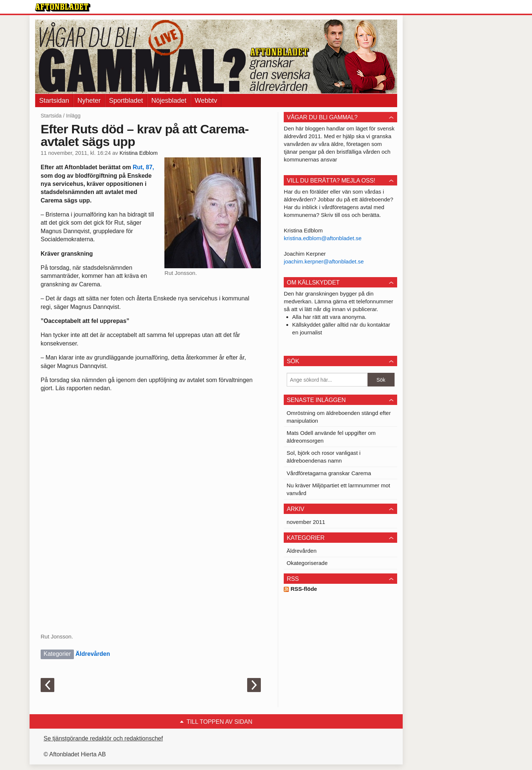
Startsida (51, 116)
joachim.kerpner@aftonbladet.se (324, 261)
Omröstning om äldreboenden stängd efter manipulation (339, 417)
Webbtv (206, 100)
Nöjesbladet (169, 100)
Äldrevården (93, 654)
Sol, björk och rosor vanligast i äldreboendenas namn (324, 457)
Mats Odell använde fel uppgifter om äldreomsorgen (331, 437)
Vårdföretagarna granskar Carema (329, 473)
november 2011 (306, 522)
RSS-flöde (300, 589)
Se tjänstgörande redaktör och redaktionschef (103, 738)
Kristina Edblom (139, 153)
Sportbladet (126, 100)
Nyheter (89, 100)
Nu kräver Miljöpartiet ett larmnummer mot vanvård (338, 489)
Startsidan (54, 100)
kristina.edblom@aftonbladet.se (323, 238)
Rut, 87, (143, 167)
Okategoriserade (307, 563)
